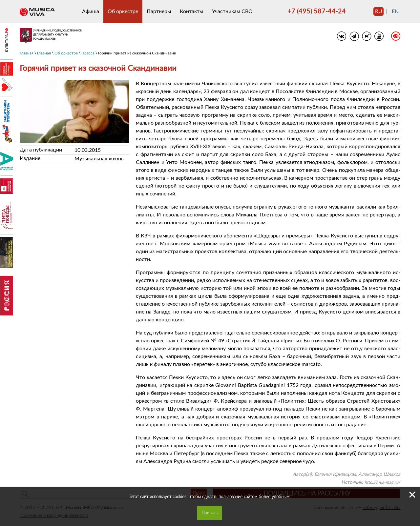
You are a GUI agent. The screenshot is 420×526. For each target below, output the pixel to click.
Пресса (88, 53)
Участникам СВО (232, 11)
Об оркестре (123, 11)
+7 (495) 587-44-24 (317, 11)
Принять (210, 513)
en (395, 11)
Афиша (91, 11)
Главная (27, 53)
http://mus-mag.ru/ (382, 483)
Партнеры (159, 11)
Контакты (192, 11)
